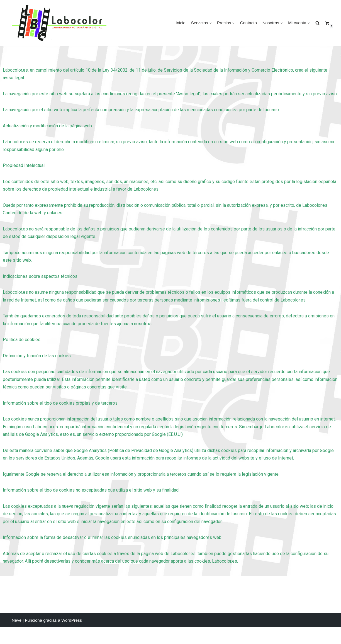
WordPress (72, 637)
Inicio (181, 23)
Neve (17, 637)
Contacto (249, 23)
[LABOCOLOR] (59, 23)
